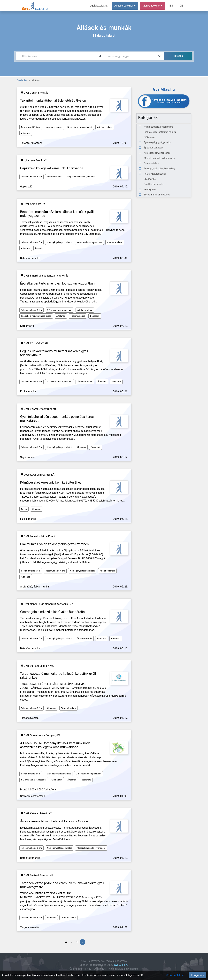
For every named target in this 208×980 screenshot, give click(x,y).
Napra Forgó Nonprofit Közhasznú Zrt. (52, 604)
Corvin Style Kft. (39, 93)
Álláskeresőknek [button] (125, 6)
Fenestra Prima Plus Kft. (44, 536)
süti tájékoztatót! (133, 975)
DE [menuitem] (181, 6)
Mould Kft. (42, 160)
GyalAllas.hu (121, 965)
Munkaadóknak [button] (152, 6)
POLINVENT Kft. (39, 343)
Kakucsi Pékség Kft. (42, 814)
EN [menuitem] (171, 6)
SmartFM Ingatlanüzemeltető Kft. (49, 276)
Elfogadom (198, 975)
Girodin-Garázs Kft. (44, 475)
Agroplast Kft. (38, 204)
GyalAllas (22, 81)
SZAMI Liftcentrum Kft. (43, 409)
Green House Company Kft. (46, 735)
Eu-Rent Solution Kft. (42, 666)
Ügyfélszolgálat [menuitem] (99, 6)
